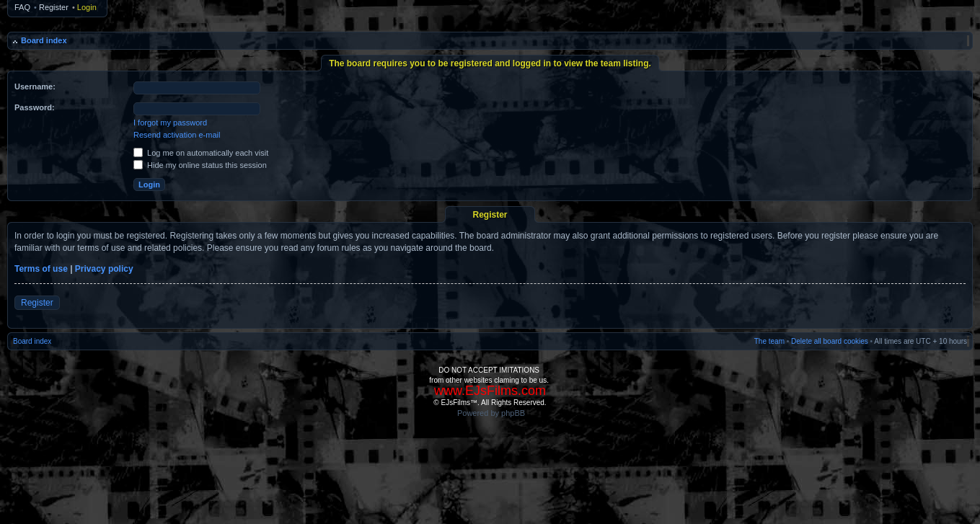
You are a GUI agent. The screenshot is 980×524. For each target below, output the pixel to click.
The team (769, 341)
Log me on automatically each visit (201, 153)
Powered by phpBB (491, 413)
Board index (44, 40)
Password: (35, 107)
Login (87, 7)
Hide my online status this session (200, 165)
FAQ (22, 7)
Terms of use (41, 269)
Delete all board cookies (830, 341)
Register (54, 7)
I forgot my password (170, 123)
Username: (35, 86)
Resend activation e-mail (177, 135)
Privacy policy (104, 269)
